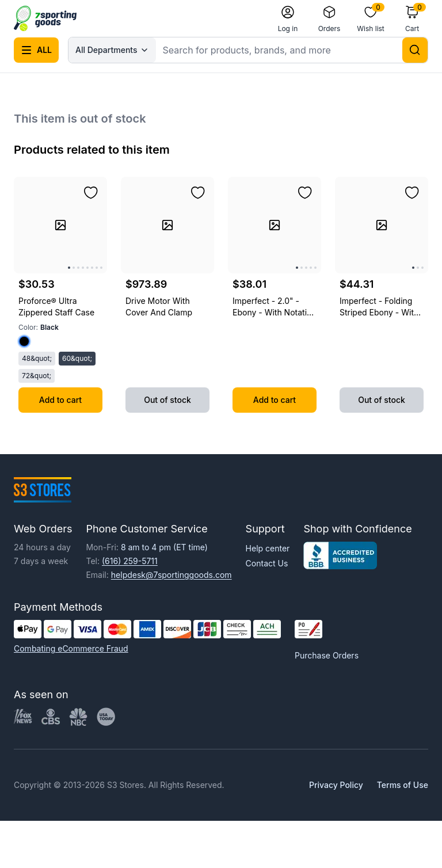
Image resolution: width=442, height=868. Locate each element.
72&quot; (37, 376)
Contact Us (267, 563)
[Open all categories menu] (36, 50)
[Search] (415, 50)
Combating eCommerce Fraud (71, 648)
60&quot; (77, 358)
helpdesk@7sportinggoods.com (172, 575)
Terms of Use (403, 785)
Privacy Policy (336, 785)
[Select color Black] (24, 341)
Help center (268, 548)
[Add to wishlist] (91, 193)
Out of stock (167, 400)
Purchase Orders (327, 655)
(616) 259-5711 (130, 561)
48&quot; (37, 358)
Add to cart (60, 400)
